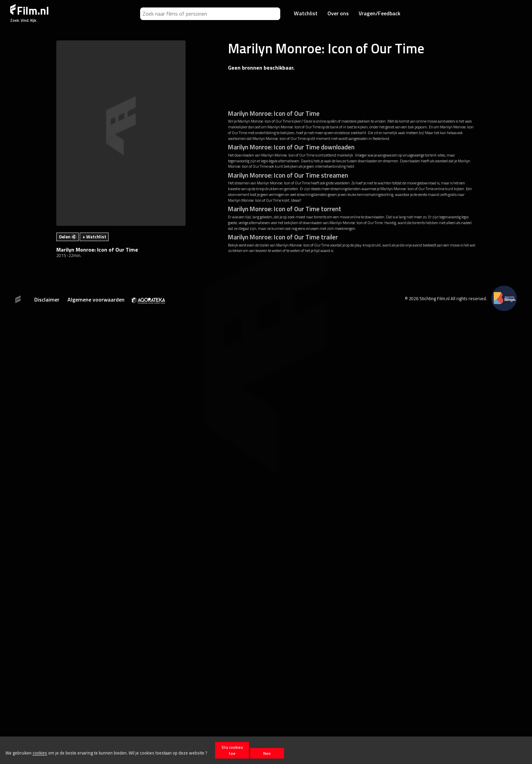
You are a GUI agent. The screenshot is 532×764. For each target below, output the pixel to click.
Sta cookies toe (232, 750)
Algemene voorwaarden (96, 299)
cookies (40, 753)
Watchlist (306, 13)
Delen (68, 237)
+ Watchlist (94, 237)
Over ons (338, 13)
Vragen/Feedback (379, 13)
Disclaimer (47, 299)
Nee (267, 753)
